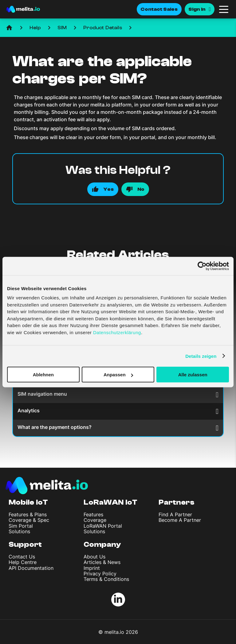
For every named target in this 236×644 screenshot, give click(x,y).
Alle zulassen (193, 375)
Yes (108, 189)
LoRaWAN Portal (103, 526)
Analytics (118, 411)
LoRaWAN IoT (110, 502)
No (141, 189)
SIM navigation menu (118, 395)
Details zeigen (201, 356)
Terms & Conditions (106, 579)
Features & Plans (28, 514)
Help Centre (23, 562)
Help (35, 28)
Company (102, 544)
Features (93, 514)
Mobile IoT (28, 502)
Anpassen (118, 375)
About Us (94, 557)
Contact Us (22, 557)
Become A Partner (180, 520)
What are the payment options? (118, 428)
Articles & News (102, 562)
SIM (62, 28)
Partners (177, 502)
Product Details (103, 28)
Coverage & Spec (29, 520)
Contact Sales (159, 9)
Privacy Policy (100, 574)
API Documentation (31, 568)
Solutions (19, 531)
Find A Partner (175, 514)
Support (25, 544)
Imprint (92, 568)
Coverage (95, 520)
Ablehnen (43, 375)
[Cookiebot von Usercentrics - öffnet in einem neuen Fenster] (202, 266)
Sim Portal (21, 526)
